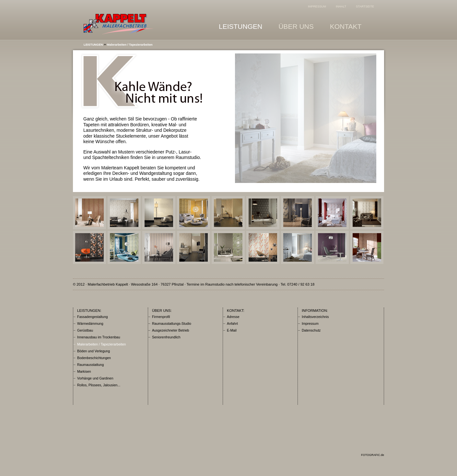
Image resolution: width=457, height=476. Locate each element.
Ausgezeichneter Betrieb (170, 330)
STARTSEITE (365, 6)
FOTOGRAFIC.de (373, 455)
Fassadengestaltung (93, 317)
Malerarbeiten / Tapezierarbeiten (130, 45)
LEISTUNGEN (245, 25)
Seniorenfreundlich (166, 337)
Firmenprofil (161, 317)
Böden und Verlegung (94, 351)
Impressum (310, 323)
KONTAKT (351, 25)
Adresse (233, 317)
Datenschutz (311, 330)
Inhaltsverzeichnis (315, 317)
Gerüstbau (85, 330)
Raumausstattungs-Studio (172, 323)
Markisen (84, 371)
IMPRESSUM (317, 6)
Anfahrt (232, 323)
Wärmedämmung (90, 323)
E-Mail (232, 330)
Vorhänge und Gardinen (95, 378)
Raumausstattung (90, 365)
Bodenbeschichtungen (94, 358)
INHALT (341, 6)
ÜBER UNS (301, 25)
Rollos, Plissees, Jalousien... (99, 385)
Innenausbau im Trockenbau (99, 337)
